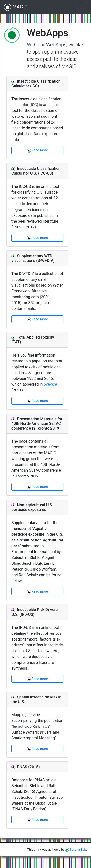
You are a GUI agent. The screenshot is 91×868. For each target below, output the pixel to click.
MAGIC (16, 7)
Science (50, 384)
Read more (37, 150)
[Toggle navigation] (80, 7)
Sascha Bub (75, 849)
